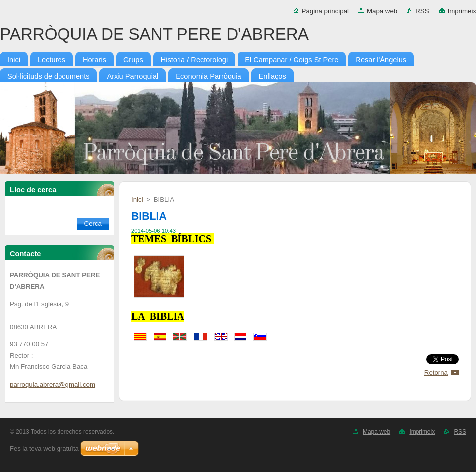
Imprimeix (462, 11)
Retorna (436, 372)
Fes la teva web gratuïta (44, 448)
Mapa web (382, 11)
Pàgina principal (325, 11)
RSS (422, 11)
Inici (137, 199)
